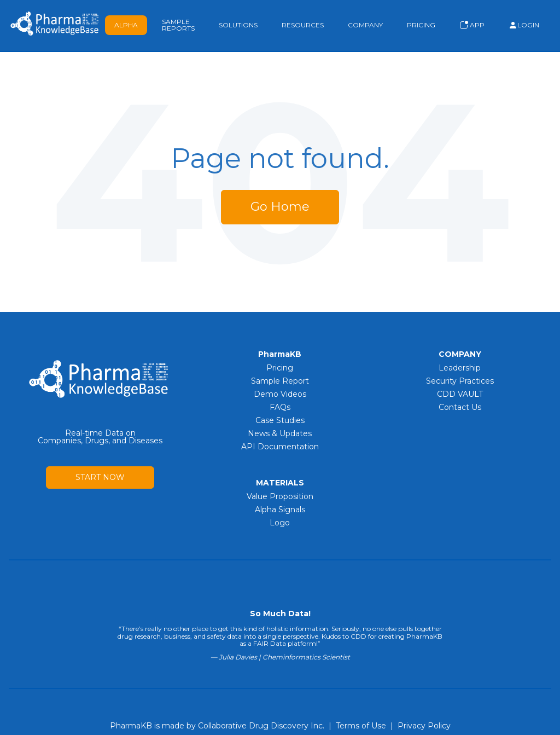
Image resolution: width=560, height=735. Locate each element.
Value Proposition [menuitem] (280, 496)
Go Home (280, 207)
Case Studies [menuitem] (280, 420)
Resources (303, 25)
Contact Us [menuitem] (460, 407)
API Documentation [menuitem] (280, 447)
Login (524, 25)
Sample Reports (178, 25)
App (472, 25)
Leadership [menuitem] (460, 368)
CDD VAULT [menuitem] (460, 394)
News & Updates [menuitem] (280, 433)
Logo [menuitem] (280, 523)
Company (365, 25)
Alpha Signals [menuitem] (280, 510)
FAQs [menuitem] (280, 407)
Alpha (126, 25)
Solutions (238, 25)
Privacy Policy (424, 726)
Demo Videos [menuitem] (280, 394)
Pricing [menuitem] (280, 368)
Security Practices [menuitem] (460, 381)
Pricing (421, 25)
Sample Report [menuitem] (280, 381)
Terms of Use (361, 726)
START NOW (100, 477)
